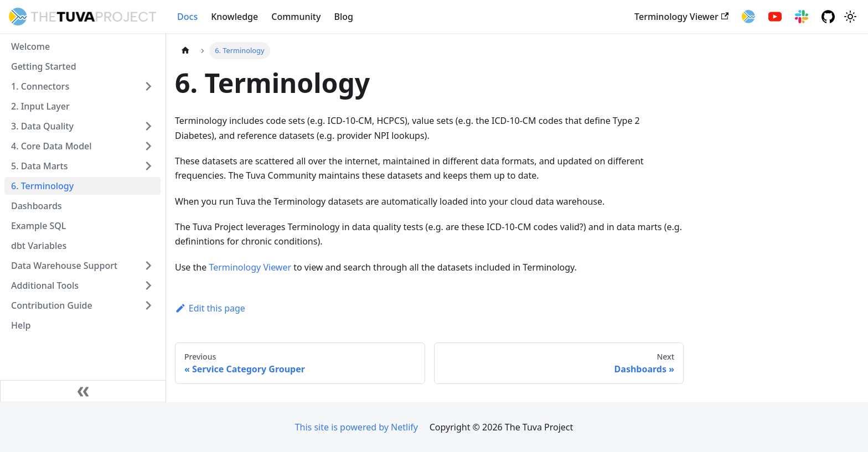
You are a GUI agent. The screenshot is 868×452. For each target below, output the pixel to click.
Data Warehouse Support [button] (64, 266)
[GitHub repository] (828, 17)
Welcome (30, 46)
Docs (187, 17)
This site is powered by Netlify (356, 427)
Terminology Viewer (681, 17)
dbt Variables (39, 246)
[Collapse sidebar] (83, 391)
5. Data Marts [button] (39, 166)
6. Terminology (42, 186)
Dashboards (37, 206)
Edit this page (210, 308)
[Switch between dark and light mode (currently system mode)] (850, 17)
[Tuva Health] (748, 17)
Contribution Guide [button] (52, 305)
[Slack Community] (802, 17)
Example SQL (38, 226)
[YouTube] (775, 17)
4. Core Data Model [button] (51, 146)
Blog (343, 17)
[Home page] (185, 51)
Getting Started (44, 66)
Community (296, 17)
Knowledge (234, 17)
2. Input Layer (40, 106)
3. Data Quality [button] (42, 126)
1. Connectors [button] (40, 86)
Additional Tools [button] (45, 285)
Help (21, 325)
